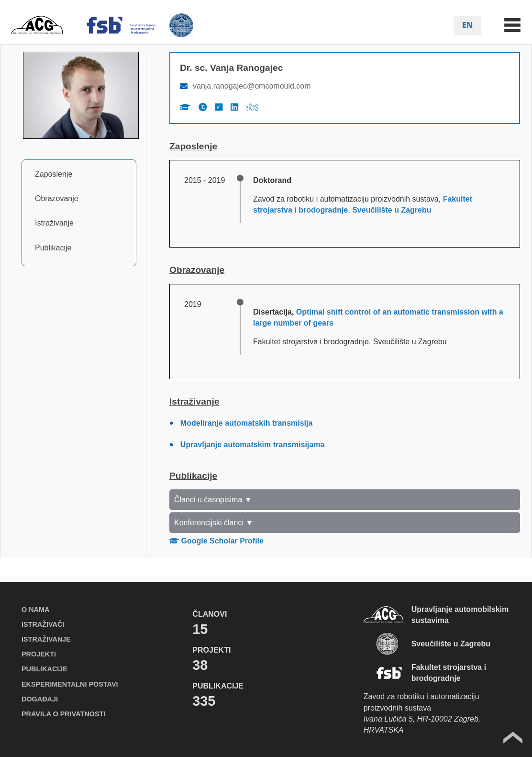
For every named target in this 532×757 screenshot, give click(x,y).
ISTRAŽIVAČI (43, 624)
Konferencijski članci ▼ (214, 523)
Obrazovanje (57, 198)
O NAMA (35, 610)
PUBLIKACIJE (44, 669)
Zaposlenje (54, 174)
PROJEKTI (39, 654)
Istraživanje (54, 223)
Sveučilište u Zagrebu (392, 210)
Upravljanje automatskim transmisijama (252, 445)
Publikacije (53, 248)
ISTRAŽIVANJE (46, 639)
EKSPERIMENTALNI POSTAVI (70, 684)
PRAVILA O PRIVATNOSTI (63, 714)
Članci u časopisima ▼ (213, 500)
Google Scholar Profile (216, 541)
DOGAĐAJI (40, 699)
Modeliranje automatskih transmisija (247, 423)
